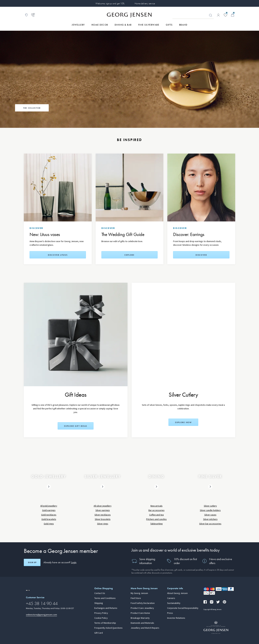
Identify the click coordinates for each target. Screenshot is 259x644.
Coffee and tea (156, 515)
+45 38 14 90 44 (42, 603)
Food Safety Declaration (143, 603)
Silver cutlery (210, 506)
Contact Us (100, 593)
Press (170, 613)
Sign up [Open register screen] (32, 562)
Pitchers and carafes (156, 519)
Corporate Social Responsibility (183, 608)
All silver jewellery (103, 506)
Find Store (136, 598)
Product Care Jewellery (142, 608)
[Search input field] (193, 15)
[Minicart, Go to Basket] (233, 15)
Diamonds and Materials (142, 623)
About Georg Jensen (177, 593)
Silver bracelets (103, 519)
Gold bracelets (49, 519)
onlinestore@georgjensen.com (41, 615)
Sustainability (174, 603)
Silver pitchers (210, 519)
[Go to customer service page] (33, 15)
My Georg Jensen (139, 593)
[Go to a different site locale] (28, 590)
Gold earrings (49, 510)
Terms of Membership (105, 623)
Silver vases (210, 515)
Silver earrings (103, 510)
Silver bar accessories (210, 524)
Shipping (99, 603)
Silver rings (103, 524)
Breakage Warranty (140, 618)
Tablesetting (157, 524)
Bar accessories (157, 510)
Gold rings (49, 524)
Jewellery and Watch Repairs (145, 628)
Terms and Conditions (105, 598)
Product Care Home (140, 613)
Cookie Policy (101, 618)
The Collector (32, 108)
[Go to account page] (218, 15)
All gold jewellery (49, 506)
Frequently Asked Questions (108, 628)
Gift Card (99, 633)
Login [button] (74, 562)
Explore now (183, 422)
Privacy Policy (101, 613)
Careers (171, 598)
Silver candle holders (210, 510)
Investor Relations (176, 618)
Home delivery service (145, 3)
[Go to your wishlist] (225, 15)
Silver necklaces (103, 515)
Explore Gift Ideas (76, 426)
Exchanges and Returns (106, 608)
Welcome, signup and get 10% (110, 3)
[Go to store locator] (26, 15)
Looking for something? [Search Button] (211, 15)
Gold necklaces (49, 515)
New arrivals (157, 506)
